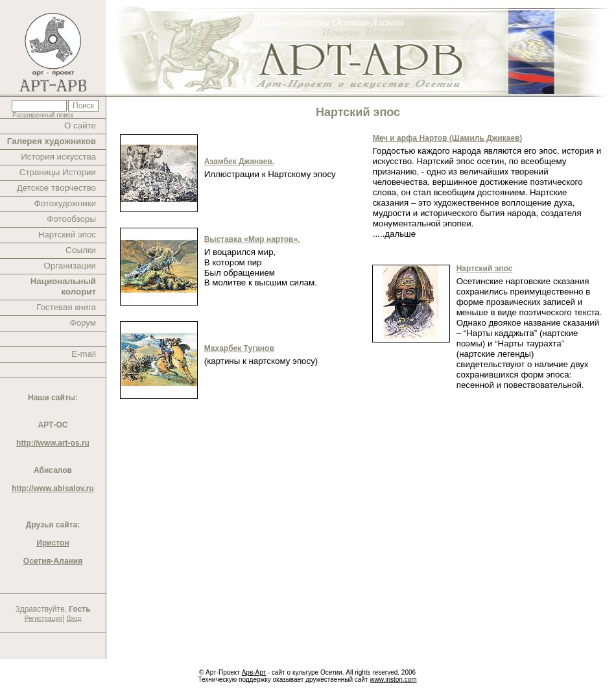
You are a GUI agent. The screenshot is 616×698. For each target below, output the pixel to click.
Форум (83, 323)
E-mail (84, 354)
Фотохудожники (65, 203)
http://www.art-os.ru (53, 443)
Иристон (53, 543)
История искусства (58, 157)
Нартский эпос (67, 235)
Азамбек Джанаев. (239, 162)
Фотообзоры (71, 219)
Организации (70, 266)
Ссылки (81, 250)
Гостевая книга (66, 307)
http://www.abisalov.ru (53, 488)
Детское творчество (56, 188)
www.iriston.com (393, 680)
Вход (74, 619)
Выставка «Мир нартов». (252, 239)
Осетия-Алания (53, 561)
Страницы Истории (58, 172)
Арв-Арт (254, 672)
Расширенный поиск (43, 115)
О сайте (80, 126)
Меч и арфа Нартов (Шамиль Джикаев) (448, 138)
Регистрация (43, 619)
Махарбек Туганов (239, 348)
